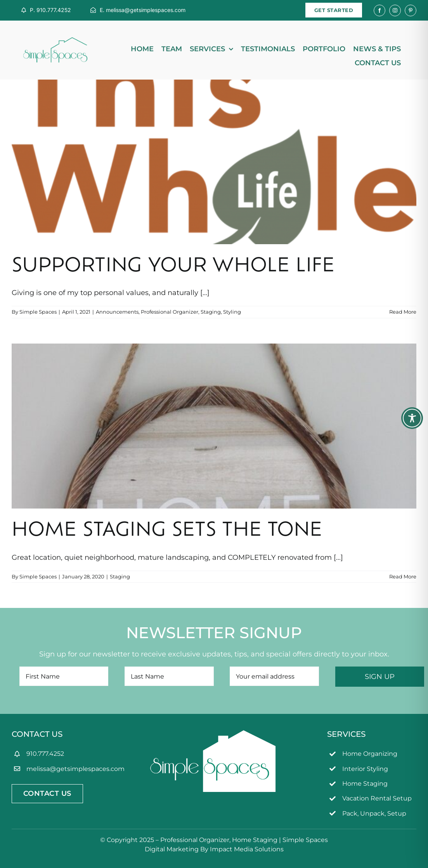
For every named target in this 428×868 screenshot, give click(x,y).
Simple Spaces (38, 312)
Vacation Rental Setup (377, 798)
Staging (211, 312)
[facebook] (379, 10)
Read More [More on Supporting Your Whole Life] (403, 312)
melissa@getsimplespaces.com (75, 769)
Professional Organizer (170, 312)
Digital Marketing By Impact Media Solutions (214, 849)
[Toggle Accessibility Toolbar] (412, 418)
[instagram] (395, 10)
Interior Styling (365, 769)
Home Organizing (370, 754)
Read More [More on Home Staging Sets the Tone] (403, 576)
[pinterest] (411, 10)
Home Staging (365, 784)
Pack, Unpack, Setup (374, 813)
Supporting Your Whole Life (173, 267)
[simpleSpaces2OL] (55, 41)
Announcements (117, 312)
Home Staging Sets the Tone (167, 531)
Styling (232, 312)
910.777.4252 (45, 754)
